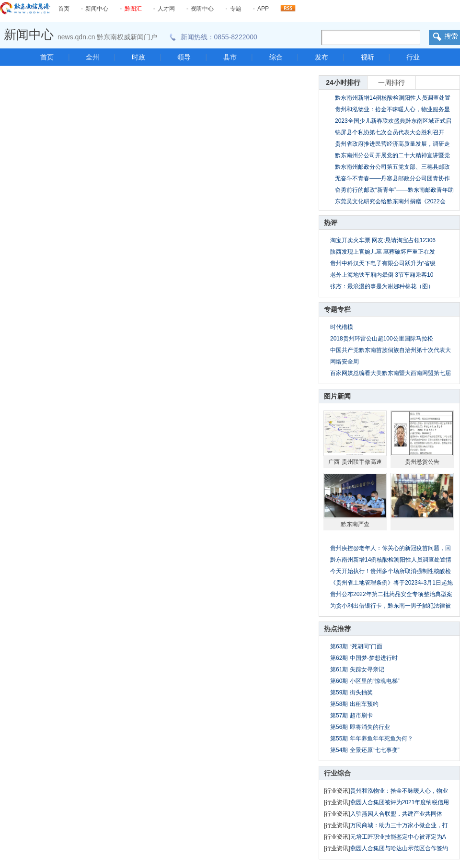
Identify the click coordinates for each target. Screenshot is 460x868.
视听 (368, 57)
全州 (92, 57)
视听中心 (202, 9)
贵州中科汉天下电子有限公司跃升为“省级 (383, 263)
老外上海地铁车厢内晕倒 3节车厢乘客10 (382, 275)
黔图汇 (133, 9)
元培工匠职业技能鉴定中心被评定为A (398, 837)
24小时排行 (343, 82)
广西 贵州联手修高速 (355, 462)
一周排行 (391, 82)
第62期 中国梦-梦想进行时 (364, 658)
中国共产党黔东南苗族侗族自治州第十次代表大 (391, 350)
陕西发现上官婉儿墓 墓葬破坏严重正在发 (383, 252)
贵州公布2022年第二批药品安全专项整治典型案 (391, 594)
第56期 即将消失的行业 (360, 727)
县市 (230, 57)
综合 (276, 57)
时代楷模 (342, 327)
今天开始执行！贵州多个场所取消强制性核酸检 (391, 571)
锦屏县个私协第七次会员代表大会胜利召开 (390, 132)
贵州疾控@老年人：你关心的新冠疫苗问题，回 (391, 548)
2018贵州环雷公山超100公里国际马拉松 (382, 339)
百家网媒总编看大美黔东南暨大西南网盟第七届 (391, 373)
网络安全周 (345, 362)
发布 (322, 57)
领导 (184, 57)
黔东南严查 (355, 524)
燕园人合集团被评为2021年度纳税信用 (400, 802)
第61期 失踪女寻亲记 (357, 669)
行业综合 (337, 773)
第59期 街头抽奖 (351, 692)
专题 (236, 9)
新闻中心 (97, 9)
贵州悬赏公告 (422, 462)
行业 (413, 57)
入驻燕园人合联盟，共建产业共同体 (396, 814)
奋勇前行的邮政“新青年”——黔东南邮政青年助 (394, 190)
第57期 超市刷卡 (351, 716)
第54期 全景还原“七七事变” (365, 750)
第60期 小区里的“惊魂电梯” (365, 681)
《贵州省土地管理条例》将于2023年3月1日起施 (391, 583)
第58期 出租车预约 (354, 704)
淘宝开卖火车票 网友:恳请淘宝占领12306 (383, 240)
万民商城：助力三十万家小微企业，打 (399, 825)
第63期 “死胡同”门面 (356, 646)
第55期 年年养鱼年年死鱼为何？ (372, 739)
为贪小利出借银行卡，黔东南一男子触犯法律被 (391, 606)
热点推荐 (337, 629)
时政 (138, 57)
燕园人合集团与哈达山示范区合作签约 (399, 848)
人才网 (166, 9)
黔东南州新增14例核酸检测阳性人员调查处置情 (391, 560)
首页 (64, 9)
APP (263, 9)
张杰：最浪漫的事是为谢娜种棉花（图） (382, 286)
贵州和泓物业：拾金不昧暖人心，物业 (399, 791)
